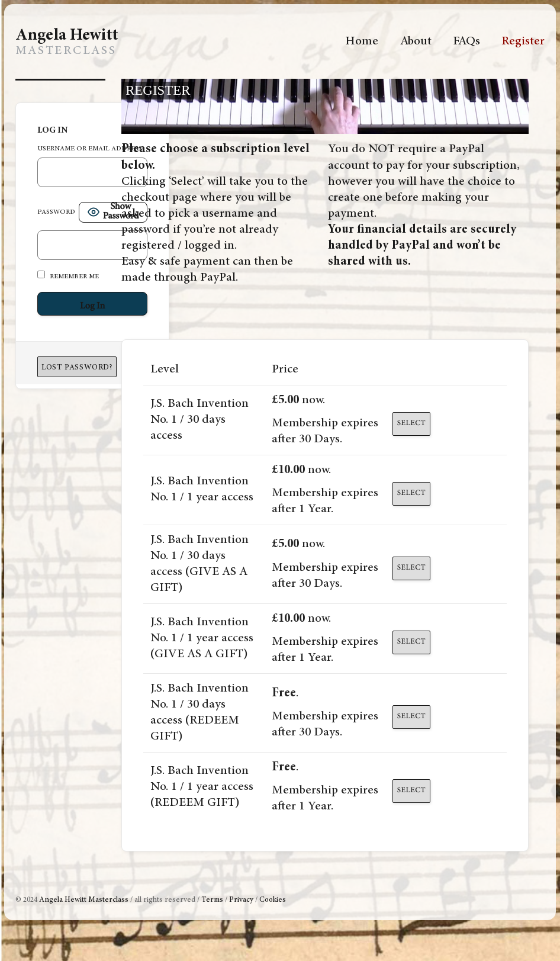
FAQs (466, 42)
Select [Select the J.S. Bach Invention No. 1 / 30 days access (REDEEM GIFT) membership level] (411, 717)
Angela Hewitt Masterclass (84, 900)
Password (56, 212)
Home (362, 42)
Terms (212, 900)
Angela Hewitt (67, 36)
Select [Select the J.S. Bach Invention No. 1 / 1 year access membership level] (411, 494)
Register (523, 42)
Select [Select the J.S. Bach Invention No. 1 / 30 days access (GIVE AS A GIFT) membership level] (411, 568)
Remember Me (68, 275)
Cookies (273, 900)
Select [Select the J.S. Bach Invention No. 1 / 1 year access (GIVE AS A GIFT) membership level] (411, 642)
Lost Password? (77, 368)
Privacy (241, 900)
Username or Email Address (90, 149)
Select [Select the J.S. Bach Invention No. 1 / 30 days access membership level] (411, 424)
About (416, 42)
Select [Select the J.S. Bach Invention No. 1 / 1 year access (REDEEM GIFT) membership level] (411, 791)
